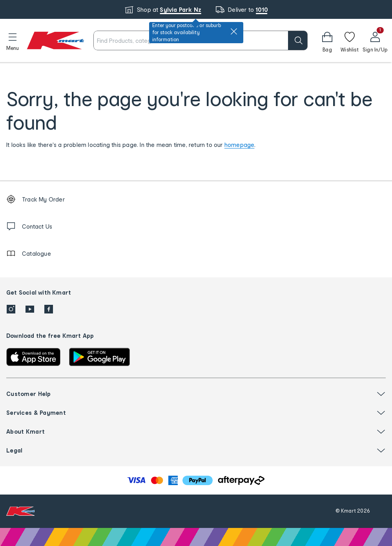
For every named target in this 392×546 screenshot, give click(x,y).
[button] (13, 40)
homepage (240, 145)
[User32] (375, 40)
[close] (234, 31)
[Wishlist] (350, 40)
